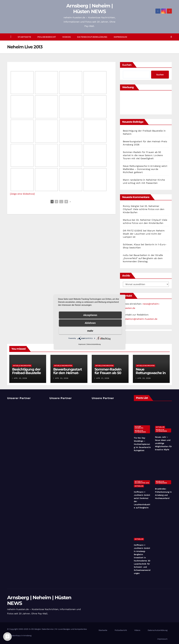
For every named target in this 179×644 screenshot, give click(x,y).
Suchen (127, 65)
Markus (127, 220)
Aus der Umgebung (139, 427)
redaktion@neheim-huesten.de (140, 319)
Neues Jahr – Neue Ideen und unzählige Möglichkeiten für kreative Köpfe (163, 443)
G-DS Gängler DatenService (41, 629)
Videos (67, 37)
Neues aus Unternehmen (140, 431)
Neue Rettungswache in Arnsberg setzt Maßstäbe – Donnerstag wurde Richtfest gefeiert (145, 169)
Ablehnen (90, 323)
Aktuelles (160, 427)
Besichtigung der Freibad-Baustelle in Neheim (26, 373)
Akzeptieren (90, 315)
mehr (90, 331)
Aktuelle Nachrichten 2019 (142, 482)
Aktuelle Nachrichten (22, 366)
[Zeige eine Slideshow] (22, 194)
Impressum (120, 37)
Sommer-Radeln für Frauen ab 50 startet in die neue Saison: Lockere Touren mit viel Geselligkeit (143, 155)
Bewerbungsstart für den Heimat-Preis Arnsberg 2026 (68, 375)
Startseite (24, 37)
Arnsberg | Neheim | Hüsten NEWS (89, 9)
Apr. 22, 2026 (62, 378)
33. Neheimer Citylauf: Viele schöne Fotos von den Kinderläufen (144, 209)
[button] (171, 37)
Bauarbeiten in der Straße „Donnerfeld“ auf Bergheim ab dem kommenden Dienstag (143, 258)
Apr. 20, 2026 (144, 378)
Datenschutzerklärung (92, 37)
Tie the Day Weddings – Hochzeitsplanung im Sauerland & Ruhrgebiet (142, 444)
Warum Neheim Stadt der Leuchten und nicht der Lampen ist (144, 234)
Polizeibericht (47, 37)
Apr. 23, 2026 (20, 378)
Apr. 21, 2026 (103, 378)
